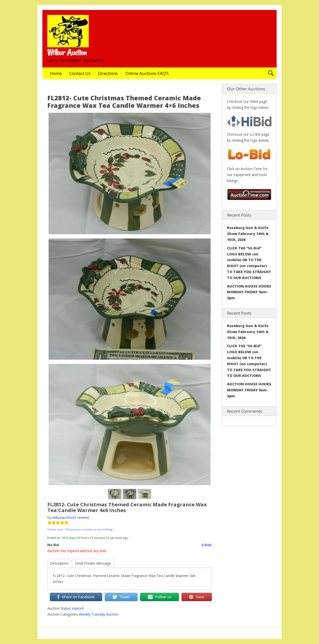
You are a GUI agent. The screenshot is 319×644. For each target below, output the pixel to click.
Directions (108, 73)
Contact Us (80, 73)
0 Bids (207, 545)
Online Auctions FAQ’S (147, 73)
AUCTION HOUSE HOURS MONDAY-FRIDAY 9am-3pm (249, 292)
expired (78, 608)
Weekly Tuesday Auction (99, 614)
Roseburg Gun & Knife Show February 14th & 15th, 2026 (248, 234)
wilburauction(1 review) (71, 517)
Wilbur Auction (67, 53)
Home (56, 73)
